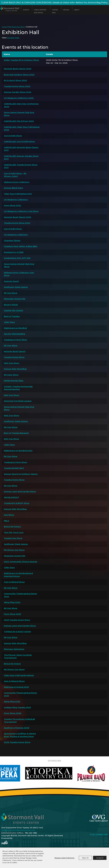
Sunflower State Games (16, 287)
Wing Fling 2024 (12, 602)
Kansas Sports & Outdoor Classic (21, 474)
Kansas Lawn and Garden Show (20, 491)
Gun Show (9, 515)
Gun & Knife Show (13, 136)
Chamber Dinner (12, 241)
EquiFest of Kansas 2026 (17, 728)
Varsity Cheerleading (14, 334)
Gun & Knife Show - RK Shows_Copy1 (15, 175)
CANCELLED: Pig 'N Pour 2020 (19, 121)
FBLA (6, 521)
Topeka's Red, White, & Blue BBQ (21, 246)
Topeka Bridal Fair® (14, 468)
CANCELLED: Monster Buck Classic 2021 (21, 149)
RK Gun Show (11, 293)
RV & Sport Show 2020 (15, 80)
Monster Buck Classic (15, 351)
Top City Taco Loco (14, 532)
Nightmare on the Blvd (15, 328)
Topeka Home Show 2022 (17, 223)
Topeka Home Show (14, 357)
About (77, 10)
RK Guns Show (11, 375)
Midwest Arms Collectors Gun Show (19, 274)
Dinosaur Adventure (14, 649)
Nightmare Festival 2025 (16, 687)
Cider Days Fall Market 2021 (18, 194)
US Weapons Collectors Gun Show (21, 211)
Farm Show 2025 (12, 614)
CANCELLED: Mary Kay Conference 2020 (21, 105)
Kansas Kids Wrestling (15, 369)
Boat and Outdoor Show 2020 (19, 75)
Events (26, 10)
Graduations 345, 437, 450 (17, 258)
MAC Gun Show (12, 363)
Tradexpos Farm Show (15, 340)
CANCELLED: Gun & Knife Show (19, 141)
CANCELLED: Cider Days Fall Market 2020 (22, 128)
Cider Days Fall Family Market (19, 675)
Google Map (13, 38)
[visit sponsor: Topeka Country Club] (71, 773)
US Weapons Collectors (16, 200)
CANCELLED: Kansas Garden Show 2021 (21, 158)
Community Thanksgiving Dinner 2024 (20, 595)
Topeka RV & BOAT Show (17, 503)
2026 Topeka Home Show (17, 742)
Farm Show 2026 (13, 713)
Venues (66, 10)
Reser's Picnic (11, 305)
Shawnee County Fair (15, 299)
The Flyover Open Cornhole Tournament (18, 656)
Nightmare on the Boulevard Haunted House (18, 575)
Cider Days (9, 322)
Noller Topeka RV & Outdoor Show (21, 60)
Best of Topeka (12, 316)
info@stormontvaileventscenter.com (18, 830)
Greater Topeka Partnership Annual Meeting (18, 388)
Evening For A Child (14, 252)
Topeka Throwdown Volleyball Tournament (19, 721)
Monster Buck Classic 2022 (18, 217)
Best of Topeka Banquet (16, 433)
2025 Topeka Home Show (17, 620)
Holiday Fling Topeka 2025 (17, 707)
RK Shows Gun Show (17, 27)
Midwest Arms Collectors (17, 182)
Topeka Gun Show (13, 538)
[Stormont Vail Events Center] (9, 12)
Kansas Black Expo (13, 188)
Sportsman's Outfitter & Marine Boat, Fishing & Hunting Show (20, 735)
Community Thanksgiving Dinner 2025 (20, 694)
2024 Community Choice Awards (21, 562)
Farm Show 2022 (13, 205)
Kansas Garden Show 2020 (18, 92)
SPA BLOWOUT (12, 497)
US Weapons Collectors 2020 (19, 98)
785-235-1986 (31, 833)
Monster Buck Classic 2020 (18, 69)
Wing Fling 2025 (12, 702)
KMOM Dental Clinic (14, 381)
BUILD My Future (12, 527)
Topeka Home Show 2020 (17, 86)
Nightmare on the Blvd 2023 (18, 451)
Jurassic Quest (11, 281)
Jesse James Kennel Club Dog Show (19, 114)
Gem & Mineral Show (14, 582)
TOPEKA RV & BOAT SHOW (17, 632)
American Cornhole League (18, 401)
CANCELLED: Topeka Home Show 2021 (21, 166)
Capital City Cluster (14, 310)
